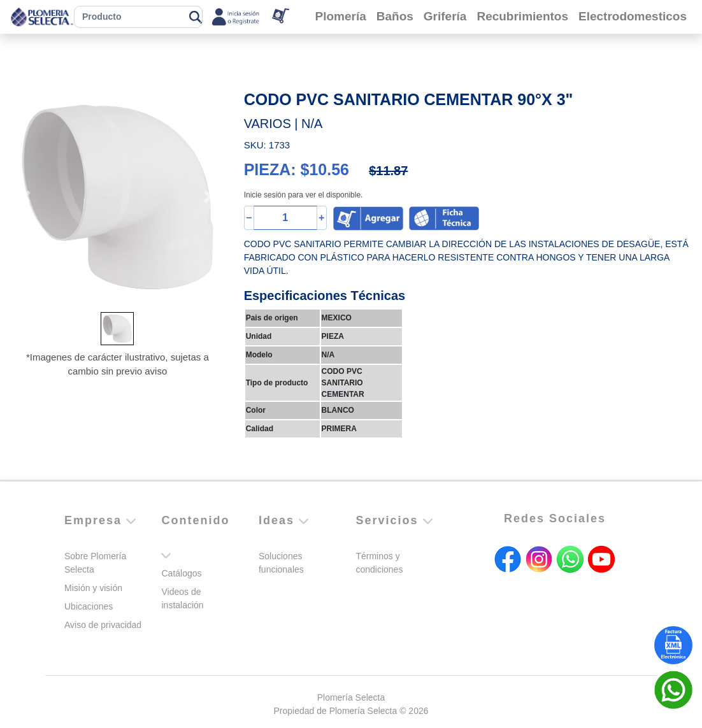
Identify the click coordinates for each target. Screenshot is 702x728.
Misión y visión (93, 588)
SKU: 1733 (267, 145)
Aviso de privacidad (103, 625)
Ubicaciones (89, 606)
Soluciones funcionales (281, 563)
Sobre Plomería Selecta (95, 563)
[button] (26, 197)
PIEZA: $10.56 (297, 169)
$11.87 (388, 171)
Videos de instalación (182, 598)
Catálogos (181, 573)
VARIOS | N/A (283, 124)
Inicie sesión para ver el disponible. (304, 195)
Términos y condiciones (379, 563)
